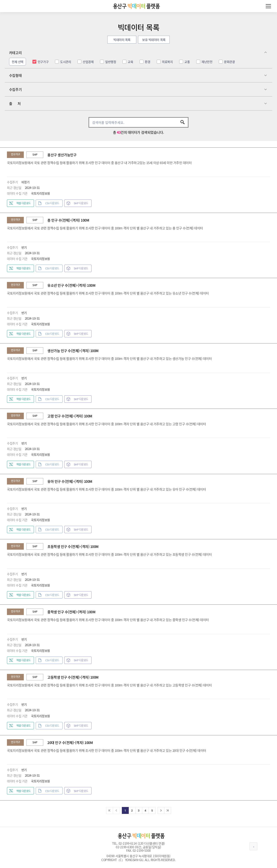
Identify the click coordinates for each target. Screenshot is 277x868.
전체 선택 (18, 62)
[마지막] (168, 810)
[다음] (161, 810)
